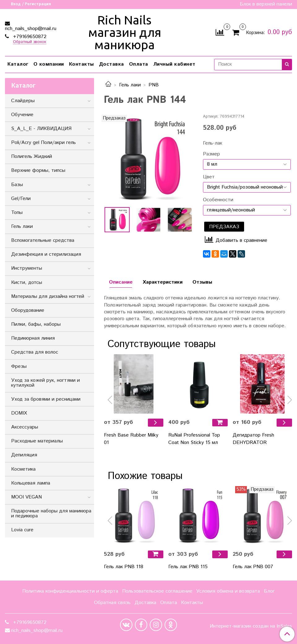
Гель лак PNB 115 (188, 567)
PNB (154, 85)
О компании (49, 64)
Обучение (22, 115)
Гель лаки (130, 85)
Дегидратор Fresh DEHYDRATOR (253, 439)
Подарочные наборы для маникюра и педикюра (51, 513)
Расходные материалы (37, 441)
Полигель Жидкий (32, 157)
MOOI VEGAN (26, 497)
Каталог (18, 64)
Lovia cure (22, 530)
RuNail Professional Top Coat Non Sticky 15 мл (194, 439)
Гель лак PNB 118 (124, 567)
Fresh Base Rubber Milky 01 (131, 439)
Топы (17, 213)
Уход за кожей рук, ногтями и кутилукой (45, 383)
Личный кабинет (174, 64)
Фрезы (19, 366)
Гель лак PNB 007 (253, 567)
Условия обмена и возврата (228, 591)
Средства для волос (35, 352)
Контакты (82, 64)
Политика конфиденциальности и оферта (70, 591)
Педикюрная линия (33, 338)
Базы (17, 185)
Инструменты (27, 268)
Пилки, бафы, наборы (36, 324)
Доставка (112, 64)
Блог (269, 591)
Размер (211, 154)
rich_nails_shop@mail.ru (31, 29)
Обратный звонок (30, 42)
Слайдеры (23, 101)
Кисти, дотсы (27, 283)
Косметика (23, 469)
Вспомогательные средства (43, 240)
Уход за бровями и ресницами (46, 399)
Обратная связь (112, 603)
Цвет (209, 177)
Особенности (218, 200)
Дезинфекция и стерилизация (46, 254)
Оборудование (28, 310)
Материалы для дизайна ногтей (48, 296)
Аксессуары (25, 427)
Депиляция (24, 455)
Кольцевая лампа (31, 483)
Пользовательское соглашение (157, 591)
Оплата (139, 64)
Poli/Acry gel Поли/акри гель (43, 143)
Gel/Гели (21, 199)
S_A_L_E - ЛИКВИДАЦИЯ (41, 129)
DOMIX (19, 413)
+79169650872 (29, 37)
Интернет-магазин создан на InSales (251, 626)
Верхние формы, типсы (38, 170)
